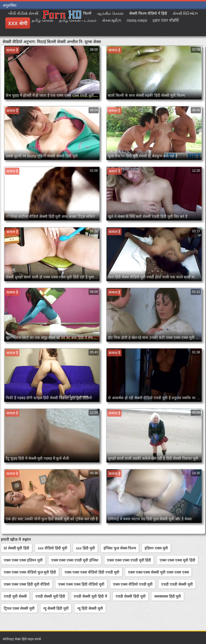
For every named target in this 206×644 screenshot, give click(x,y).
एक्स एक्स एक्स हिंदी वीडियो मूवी (81, 584)
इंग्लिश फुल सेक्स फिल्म (120, 548)
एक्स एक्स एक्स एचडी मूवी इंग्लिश (75, 560)
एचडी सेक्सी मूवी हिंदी (50, 596)
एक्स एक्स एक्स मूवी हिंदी (177, 560)
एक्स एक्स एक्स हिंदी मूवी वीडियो (27, 584)
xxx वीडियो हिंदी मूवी (53, 548)
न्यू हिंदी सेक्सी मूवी (90, 608)
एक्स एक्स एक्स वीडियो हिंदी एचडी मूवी (92, 572)
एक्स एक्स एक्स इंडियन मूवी (23, 560)
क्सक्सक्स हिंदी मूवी (168, 596)
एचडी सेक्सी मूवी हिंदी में (90, 596)
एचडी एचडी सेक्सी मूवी (177, 584)
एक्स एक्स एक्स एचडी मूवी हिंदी (129, 560)
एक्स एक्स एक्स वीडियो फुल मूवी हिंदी (30, 572)
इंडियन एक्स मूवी (156, 548)
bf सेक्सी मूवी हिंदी (16, 548)
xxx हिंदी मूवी (85, 548)
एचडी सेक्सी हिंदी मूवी (131, 596)
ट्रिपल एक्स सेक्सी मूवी (19, 608)
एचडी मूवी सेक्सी (15, 596)
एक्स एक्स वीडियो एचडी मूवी (133, 584)
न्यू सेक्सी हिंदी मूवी (56, 608)
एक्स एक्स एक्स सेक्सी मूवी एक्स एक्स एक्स (158, 572)
